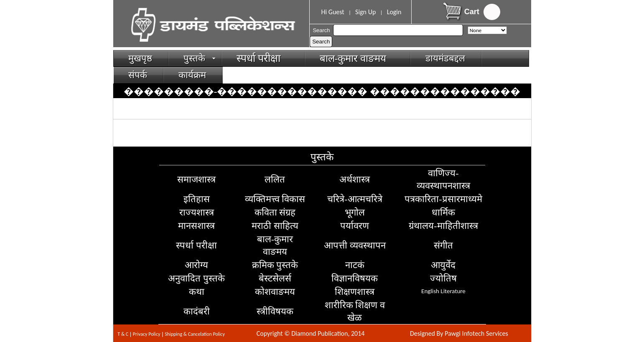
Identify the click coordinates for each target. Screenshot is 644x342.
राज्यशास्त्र (197, 212)
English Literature (443, 291)
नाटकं (355, 265)
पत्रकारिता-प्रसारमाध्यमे (443, 199)
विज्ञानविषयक (355, 278)
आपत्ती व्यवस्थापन (355, 245)
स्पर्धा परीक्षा (262, 58)
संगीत (443, 245)
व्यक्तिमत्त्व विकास (275, 199)
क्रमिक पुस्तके (275, 265)
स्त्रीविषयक (275, 311)
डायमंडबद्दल (445, 58)
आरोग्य (196, 265)
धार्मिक (443, 212)
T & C (123, 334)
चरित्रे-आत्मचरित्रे (355, 199)
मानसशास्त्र (196, 226)
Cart (472, 12)
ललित (275, 179)
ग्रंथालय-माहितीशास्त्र (443, 226)
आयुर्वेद (443, 265)
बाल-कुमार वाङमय (357, 58)
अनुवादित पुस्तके (196, 278)
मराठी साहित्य (275, 226)
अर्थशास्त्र (355, 179)
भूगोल (355, 212)
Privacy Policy (147, 334)
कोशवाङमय (275, 292)
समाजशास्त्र (196, 179)
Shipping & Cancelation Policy (195, 334)
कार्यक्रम (192, 75)
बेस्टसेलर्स (275, 278)
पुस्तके (200, 58)
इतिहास (197, 199)
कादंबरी (197, 311)
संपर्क (138, 75)
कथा (197, 292)
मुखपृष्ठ (140, 58)
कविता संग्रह (275, 212)
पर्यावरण (355, 226)
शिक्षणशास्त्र (355, 292)
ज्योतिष (443, 278)
